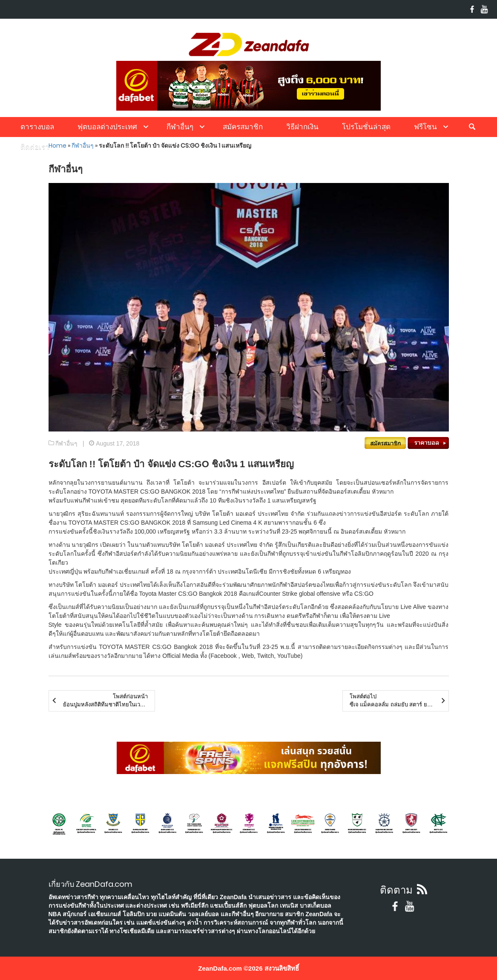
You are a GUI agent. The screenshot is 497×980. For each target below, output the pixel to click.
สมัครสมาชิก (243, 127)
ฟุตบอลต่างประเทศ (107, 127)
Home (57, 146)
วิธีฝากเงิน (302, 127)
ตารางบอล (37, 127)
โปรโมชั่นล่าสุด (366, 127)
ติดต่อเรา (35, 147)
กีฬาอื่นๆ (180, 127)
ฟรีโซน (425, 127)
